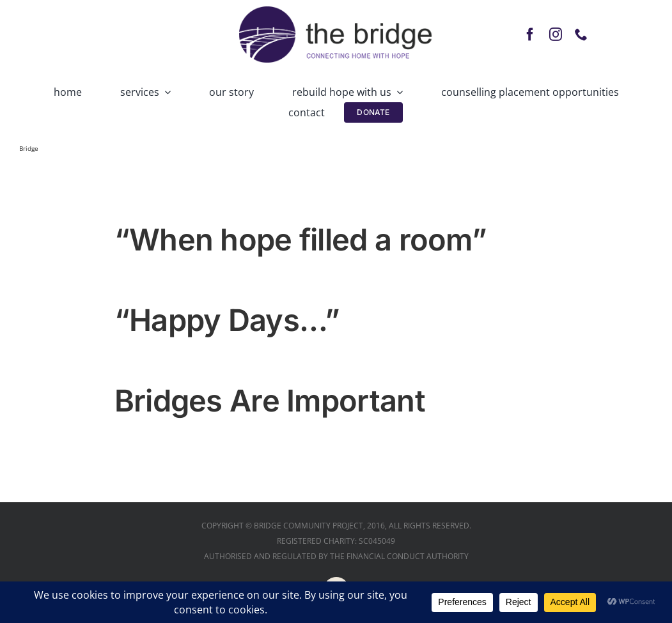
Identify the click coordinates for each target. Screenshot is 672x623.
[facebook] (530, 35)
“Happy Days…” (227, 320)
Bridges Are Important (270, 400)
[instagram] (556, 35)
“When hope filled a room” (301, 239)
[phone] (581, 35)
